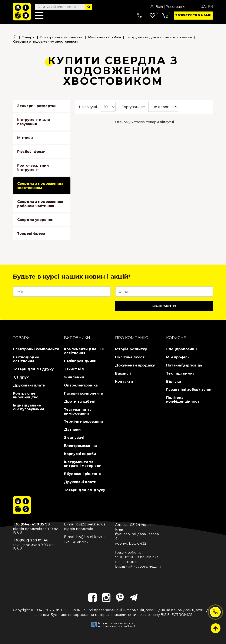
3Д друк (21, 377)
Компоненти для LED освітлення (84, 351)
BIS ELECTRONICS (70, 610)
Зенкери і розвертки (37, 106)
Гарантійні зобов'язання (189, 390)
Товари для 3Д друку (85, 490)
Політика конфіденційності (183, 400)
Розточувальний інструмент (33, 168)
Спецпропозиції (182, 349)
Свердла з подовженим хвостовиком (40, 186)
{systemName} (126, 626)
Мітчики (25, 138)
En (210, 7)
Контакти (124, 381)
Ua (203, 7)
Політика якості (130, 357)
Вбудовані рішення (82, 474)
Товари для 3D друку (33, 369)
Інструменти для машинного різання (159, 37)
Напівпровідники (80, 361)
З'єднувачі (74, 438)
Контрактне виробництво (26, 395)
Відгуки (174, 381)
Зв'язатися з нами (193, 15)
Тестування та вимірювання (78, 411)
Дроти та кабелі (80, 401)
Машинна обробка (104, 37)
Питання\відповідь (184, 365)
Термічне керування (84, 421)
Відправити (164, 306)
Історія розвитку (131, 349)
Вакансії (123, 373)
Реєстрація (175, 7)
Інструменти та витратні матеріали (83, 464)
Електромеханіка (80, 446)
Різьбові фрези (31, 152)
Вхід (159, 7)
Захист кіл (74, 369)
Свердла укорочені (36, 220)
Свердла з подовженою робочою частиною (40, 204)
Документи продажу (135, 365)
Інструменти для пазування (34, 122)
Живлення (74, 377)
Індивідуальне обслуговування (29, 407)
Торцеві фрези (31, 234)
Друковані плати (29, 385)
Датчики (72, 430)
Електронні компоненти (61, 37)
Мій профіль (178, 357)
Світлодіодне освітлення (26, 359)
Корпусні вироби (80, 454)
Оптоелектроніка (81, 385)
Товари (28, 37)
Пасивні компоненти (84, 393)
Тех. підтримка (180, 373)
